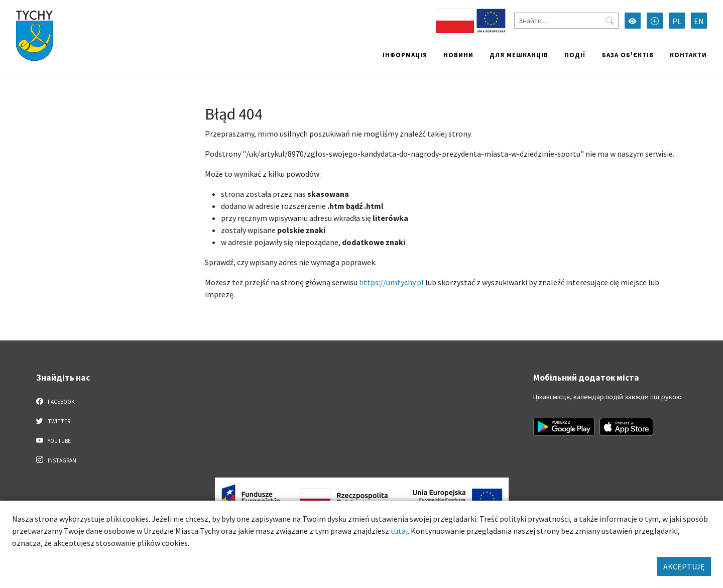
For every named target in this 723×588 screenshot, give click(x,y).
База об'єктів (628, 55)
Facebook (55, 401)
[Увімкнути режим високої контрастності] (633, 21)
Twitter (53, 421)
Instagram (56, 460)
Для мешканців (519, 55)
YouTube (53, 440)
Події (575, 55)
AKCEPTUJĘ (684, 566)
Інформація (405, 55)
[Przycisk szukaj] (610, 21)
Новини (458, 55)
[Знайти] (566, 21)
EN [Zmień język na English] (699, 21)
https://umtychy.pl (391, 282)
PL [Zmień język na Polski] (677, 21)
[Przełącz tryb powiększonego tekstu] (655, 21)
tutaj (399, 531)
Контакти (688, 55)
